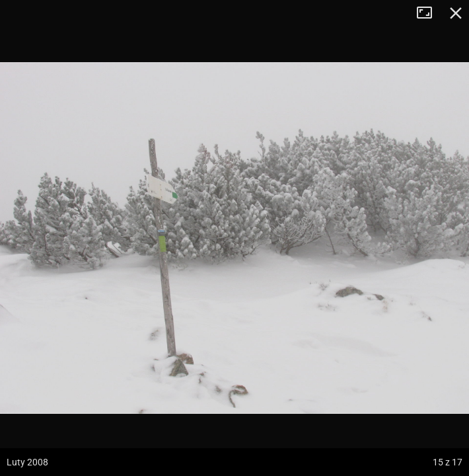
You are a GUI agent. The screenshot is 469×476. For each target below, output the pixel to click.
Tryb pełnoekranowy (429, 13)
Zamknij (456, 13)
